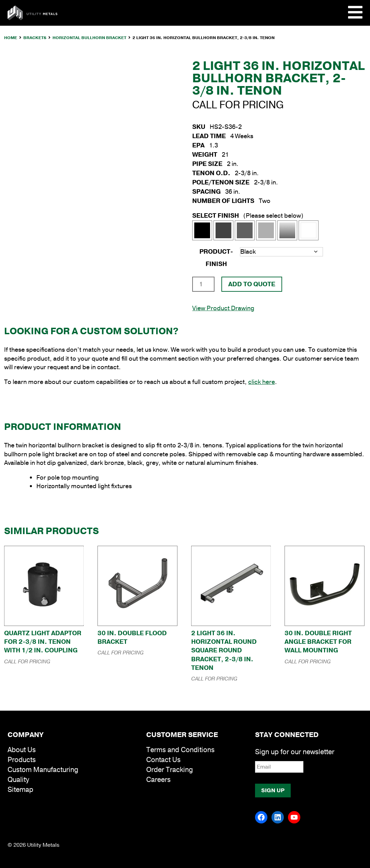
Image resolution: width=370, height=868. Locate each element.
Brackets (35, 38)
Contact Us (163, 760)
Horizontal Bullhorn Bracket (89, 38)
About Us (22, 750)
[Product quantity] (203, 284)
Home (11, 38)
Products (22, 760)
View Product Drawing (223, 308)
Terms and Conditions (180, 750)
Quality (18, 780)
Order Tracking (170, 770)
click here (262, 382)
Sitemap (20, 790)
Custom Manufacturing (43, 770)
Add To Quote (252, 284)
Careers (158, 780)
